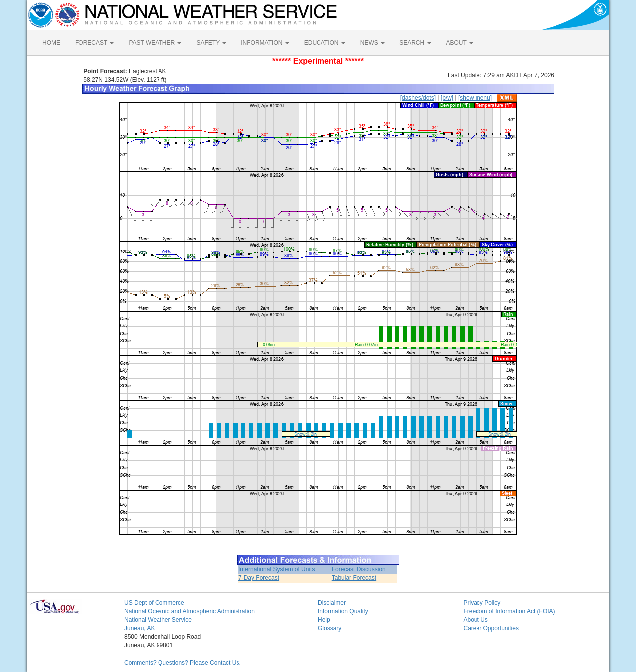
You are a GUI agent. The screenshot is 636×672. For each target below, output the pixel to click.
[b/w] (447, 98)
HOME (51, 43)
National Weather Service (158, 620)
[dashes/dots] (418, 98)
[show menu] (475, 98)
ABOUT (460, 43)
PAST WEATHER (155, 43)
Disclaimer (332, 603)
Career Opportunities (491, 628)
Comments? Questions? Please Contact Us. (183, 663)
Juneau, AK (139, 628)
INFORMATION (265, 43)
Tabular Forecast (354, 578)
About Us (476, 620)
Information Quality (343, 611)
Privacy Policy (482, 603)
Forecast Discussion (359, 569)
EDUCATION (325, 43)
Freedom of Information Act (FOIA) (509, 611)
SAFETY (211, 43)
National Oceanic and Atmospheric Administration (190, 611)
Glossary (330, 628)
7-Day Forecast (259, 578)
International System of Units (277, 569)
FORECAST (94, 43)
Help (324, 620)
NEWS (372, 43)
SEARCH (415, 43)
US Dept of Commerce (154, 603)
